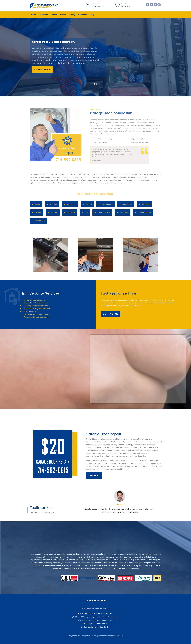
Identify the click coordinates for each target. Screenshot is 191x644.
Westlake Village (143, 212)
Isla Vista (52, 204)
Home (33, 15)
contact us (111, 314)
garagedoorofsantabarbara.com (110, 636)
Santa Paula (126, 204)
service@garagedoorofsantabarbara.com (97, 620)
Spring (72, 15)
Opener (63, 15)
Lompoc (53, 212)
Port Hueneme (106, 204)
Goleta (36, 204)
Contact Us (83, 15)
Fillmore (37, 212)
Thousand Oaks (102, 212)
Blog (92, 15)
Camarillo (144, 204)
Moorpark (70, 212)
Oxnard (87, 204)
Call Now (94, 476)
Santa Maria (38, 221)
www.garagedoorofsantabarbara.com (104, 617)
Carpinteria (70, 204)
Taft (85, 212)
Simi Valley (123, 212)
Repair (54, 15)
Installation (44, 15)
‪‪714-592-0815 (42, 70)
